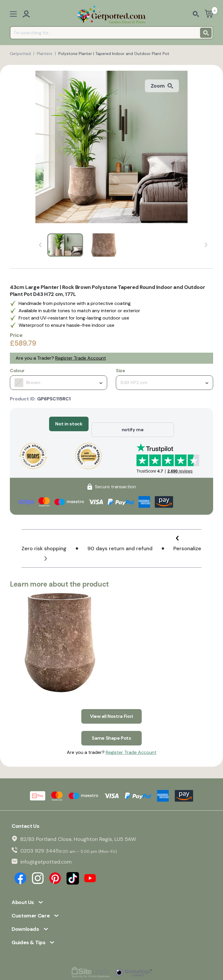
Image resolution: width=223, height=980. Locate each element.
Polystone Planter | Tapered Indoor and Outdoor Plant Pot (114, 54)
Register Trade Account (81, 358)
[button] (187, 532)
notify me (133, 424)
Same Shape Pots (111, 721)
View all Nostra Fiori (111, 705)
